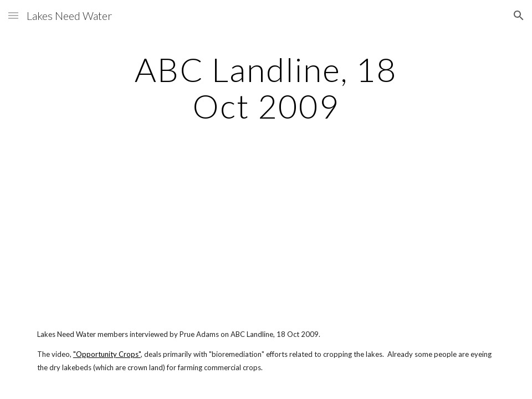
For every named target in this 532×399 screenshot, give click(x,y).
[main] (266, 88)
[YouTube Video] (106, 235)
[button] (13, 15)
